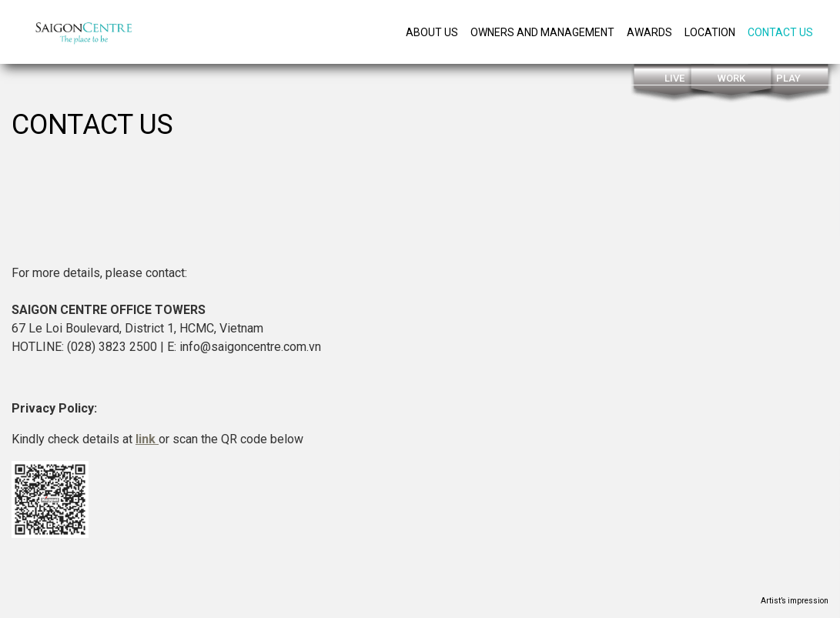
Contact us (780, 32)
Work (731, 78)
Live (674, 78)
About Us (432, 32)
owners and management (542, 32)
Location (710, 32)
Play (788, 78)
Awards (649, 32)
